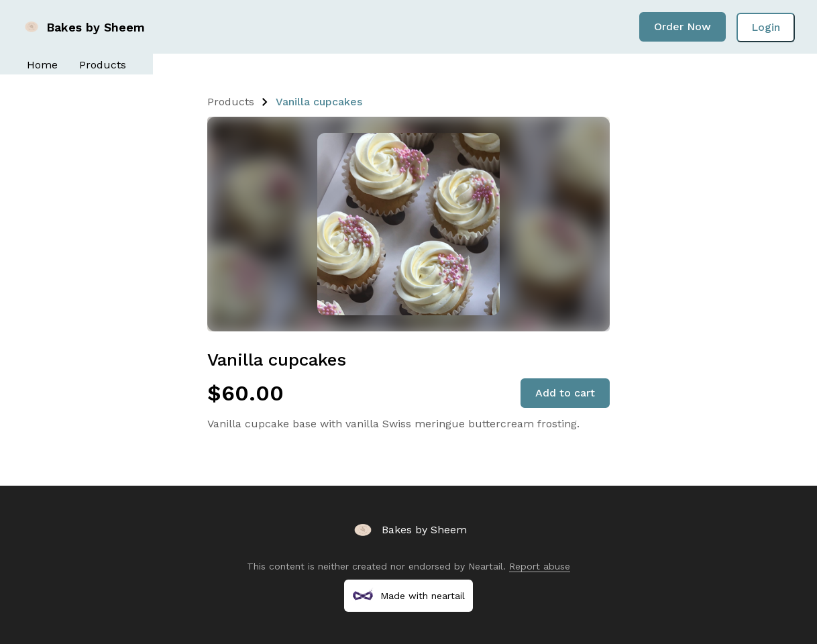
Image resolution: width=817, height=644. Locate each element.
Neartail (486, 566)
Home (42, 65)
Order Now (683, 26)
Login (766, 27)
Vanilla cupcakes (319, 102)
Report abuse (540, 566)
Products (103, 65)
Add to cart (565, 393)
